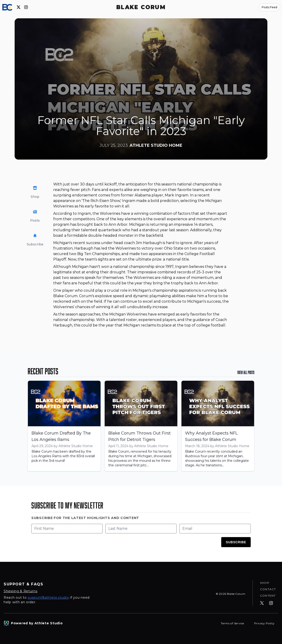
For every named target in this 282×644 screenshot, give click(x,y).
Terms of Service (233, 623)
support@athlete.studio (48, 598)
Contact (268, 589)
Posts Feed (269, 7)
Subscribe (236, 542)
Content (268, 596)
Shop (265, 583)
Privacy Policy (264, 623)
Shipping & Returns (21, 591)
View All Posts (246, 372)
